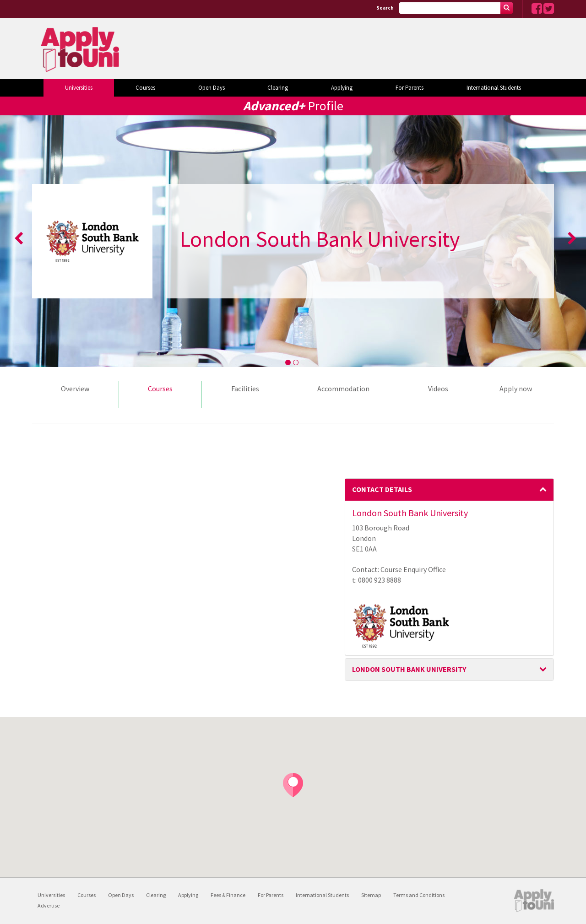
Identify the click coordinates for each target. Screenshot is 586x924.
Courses (145, 88)
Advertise (49, 905)
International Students (494, 88)
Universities (79, 88)
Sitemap (371, 895)
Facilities (245, 389)
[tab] (450, 490)
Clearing (278, 88)
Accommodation (343, 389)
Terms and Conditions (419, 895)
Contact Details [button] (450, 489)
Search (385, 8)
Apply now (516, 389)
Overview (75, 389)
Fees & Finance (228, 895)
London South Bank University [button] (450, 669)
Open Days (212, 88)
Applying (342, 88)
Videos (438, 389)
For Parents (410, 88)
